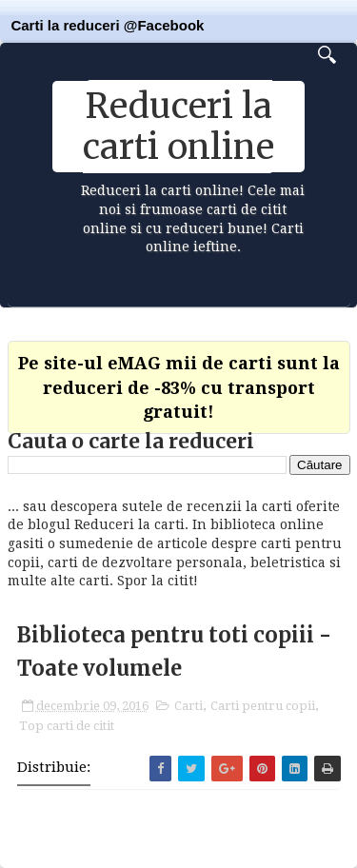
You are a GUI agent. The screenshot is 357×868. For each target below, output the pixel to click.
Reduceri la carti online (178, 127)
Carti (188, 706)
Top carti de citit (67, 726)
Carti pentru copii (263, 706)
